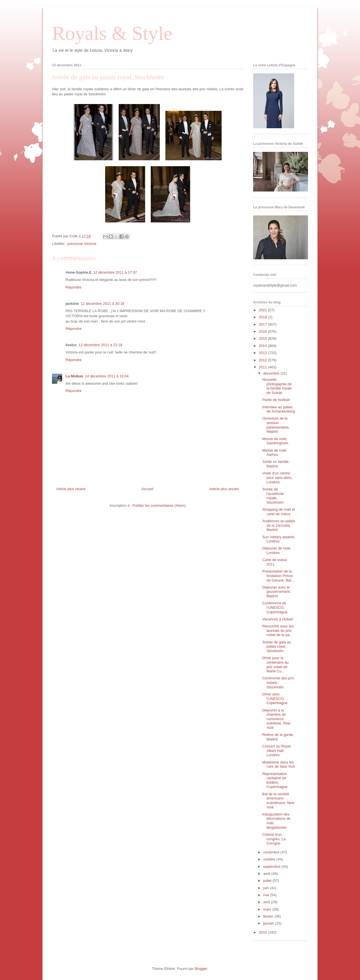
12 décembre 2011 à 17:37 (115, 272)
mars (268, 909)
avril (267, 902)
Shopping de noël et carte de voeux (278, 512)
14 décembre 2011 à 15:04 (107, 376)
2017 (263, 324)
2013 (263, 353)
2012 (263, 360)
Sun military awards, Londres (279, 539)
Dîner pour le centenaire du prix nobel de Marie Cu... (275, 664)
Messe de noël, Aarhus (274, 453)
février (269, 916)
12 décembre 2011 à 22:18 (100, 345)
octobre (270, 859)
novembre (272, 852)
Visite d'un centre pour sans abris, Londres (277, 477)
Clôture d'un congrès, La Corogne (274, 839)
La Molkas (74, 376)
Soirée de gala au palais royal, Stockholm (276, 646)
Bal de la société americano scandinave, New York (278, 801)
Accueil (147, 489)
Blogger (201, 969)
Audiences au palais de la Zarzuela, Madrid (278, 525)
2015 (263, 338)
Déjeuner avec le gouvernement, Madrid (276, 592)
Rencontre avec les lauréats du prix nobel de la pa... (278, 630)
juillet (268, 881)
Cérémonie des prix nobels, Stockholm (278, 682)
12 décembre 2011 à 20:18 (103, 304)
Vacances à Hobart (278, 619)
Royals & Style (112, 33)
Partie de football (276, 400)
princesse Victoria (82, 244)
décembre (272, 373)
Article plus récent (71, 489)
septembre (272, 867)
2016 (263, 331)
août (267, 874)
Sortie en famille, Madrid (276, 464)
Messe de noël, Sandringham (275, 441)
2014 (263, 346)
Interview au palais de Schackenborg (278, 409)
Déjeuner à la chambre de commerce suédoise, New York (276, 719)
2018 (263, 317)
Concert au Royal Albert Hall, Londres (276, 751)
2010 (263, 932)
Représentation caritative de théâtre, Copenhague (275, 780)
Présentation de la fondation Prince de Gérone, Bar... (278, 576)
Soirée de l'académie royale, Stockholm (273, 496)
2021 (263, 310)
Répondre (74, 287)
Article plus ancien (224, 489)
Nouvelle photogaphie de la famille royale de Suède (277, 386)
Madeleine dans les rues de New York (279, 764)
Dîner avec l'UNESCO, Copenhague (275, 699)
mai (267, 895)
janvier (269, 923)
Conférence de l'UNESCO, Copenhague (275, 607)
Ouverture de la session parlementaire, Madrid (276, 425)
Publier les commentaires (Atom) (159, 505)
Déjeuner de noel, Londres (277, 550)
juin (267, 888)
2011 (263, 367)
